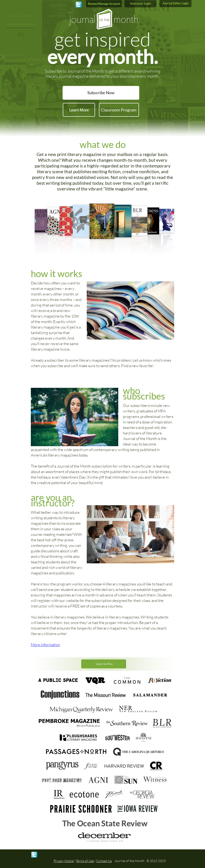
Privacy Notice (64, 861)
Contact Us (104, 861)
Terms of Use (85, 861)
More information (45, 645)
